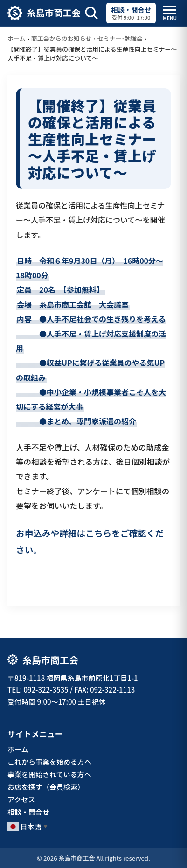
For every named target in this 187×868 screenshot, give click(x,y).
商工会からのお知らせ (62, 38)
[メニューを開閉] (170, 13)
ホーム (17, 38)
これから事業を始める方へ (49, 762)
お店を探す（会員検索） (46, 787)
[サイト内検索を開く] (91, 13)
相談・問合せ (28, 812)
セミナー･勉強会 (120, 38)
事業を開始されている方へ (49, 774)
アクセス (21, 799)
